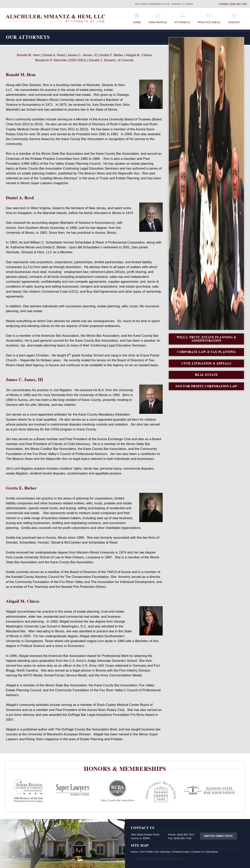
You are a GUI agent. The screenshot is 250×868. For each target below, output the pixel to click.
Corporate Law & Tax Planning (206, 352)
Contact (234, 22)
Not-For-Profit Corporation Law (206, 386)
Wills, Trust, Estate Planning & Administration (206, 339)
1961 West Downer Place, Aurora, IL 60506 (164, 4)
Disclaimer (212, 852)
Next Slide (239, 791)
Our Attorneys (163, 852)
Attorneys (182, 22)
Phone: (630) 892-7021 (233, 4)
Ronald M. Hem (28, 55)
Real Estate (206, 375)
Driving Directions (218, 836)
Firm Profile (158, 22)
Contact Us (198, 852)
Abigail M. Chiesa (139, 55)
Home (137, 22)
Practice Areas (209, 22)
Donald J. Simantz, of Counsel (111, 60)
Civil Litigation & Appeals (206, 363)
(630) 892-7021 (186, 835)
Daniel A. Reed (54, 55)
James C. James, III (82, 55)
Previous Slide (11, 791)
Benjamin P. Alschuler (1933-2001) (61, 60)
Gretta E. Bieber (112, 55)
